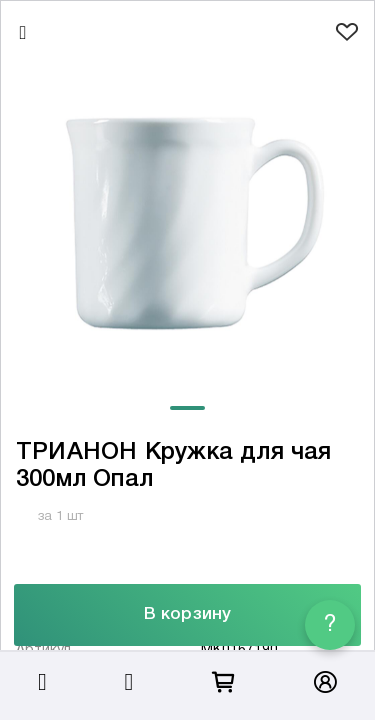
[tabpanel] (187, 223)
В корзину (187, 614)
